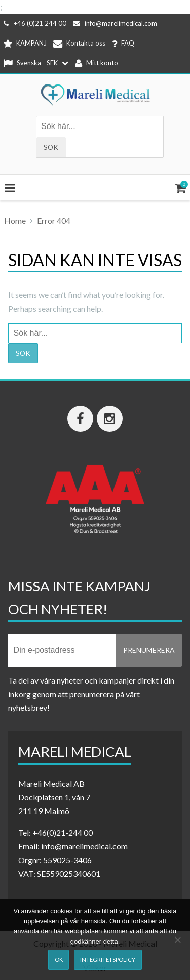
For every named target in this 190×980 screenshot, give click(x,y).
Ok (59, 960)
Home (15, 220)
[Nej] (177, 940)
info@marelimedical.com (115, 23)
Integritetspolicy (108, 960)
